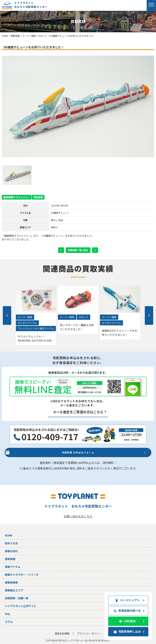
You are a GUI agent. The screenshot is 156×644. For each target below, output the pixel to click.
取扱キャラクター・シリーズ (22, 575)
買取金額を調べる (128, 610)
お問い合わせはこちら (78, 516)
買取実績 (10, 559)
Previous (7, 315)
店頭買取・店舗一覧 (17, 598)
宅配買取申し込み (128, 631)
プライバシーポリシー (89, 633)
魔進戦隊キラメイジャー (17, 197)
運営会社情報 (62, 633)
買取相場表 (11, 582)
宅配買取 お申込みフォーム (78, 452)
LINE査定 (128, 621)
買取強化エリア (14, 590)
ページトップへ (128, 600)
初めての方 (11, 543)
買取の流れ (11, 551)
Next (149, 315)
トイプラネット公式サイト (21, 606)
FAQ (7, 614)
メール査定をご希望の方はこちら (78, 412)
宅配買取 (38, 197)
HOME (9, 535)
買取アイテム (13, 567)
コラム (9, 622)
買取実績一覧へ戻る (78, 250)
